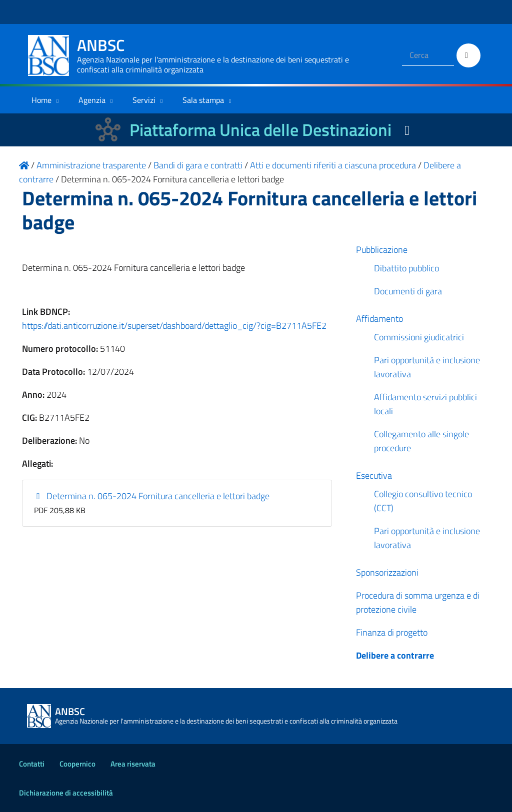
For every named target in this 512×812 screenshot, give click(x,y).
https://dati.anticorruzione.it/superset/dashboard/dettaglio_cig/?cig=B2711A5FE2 (174, 326)
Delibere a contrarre (395, 655)
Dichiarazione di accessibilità (66, 793)
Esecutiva (374, 475)
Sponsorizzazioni (387, 572)
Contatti (32, 764)
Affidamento (379, 319)
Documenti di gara (408, 291)
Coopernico (77, 764)
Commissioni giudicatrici (419, 337)
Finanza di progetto (392, 632)
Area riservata (133, 764)
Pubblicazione (382, 250)
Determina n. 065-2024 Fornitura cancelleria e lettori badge (152, 496)
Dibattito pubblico (406, 268)
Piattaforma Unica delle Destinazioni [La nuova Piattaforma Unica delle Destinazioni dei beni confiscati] (260, 130)
